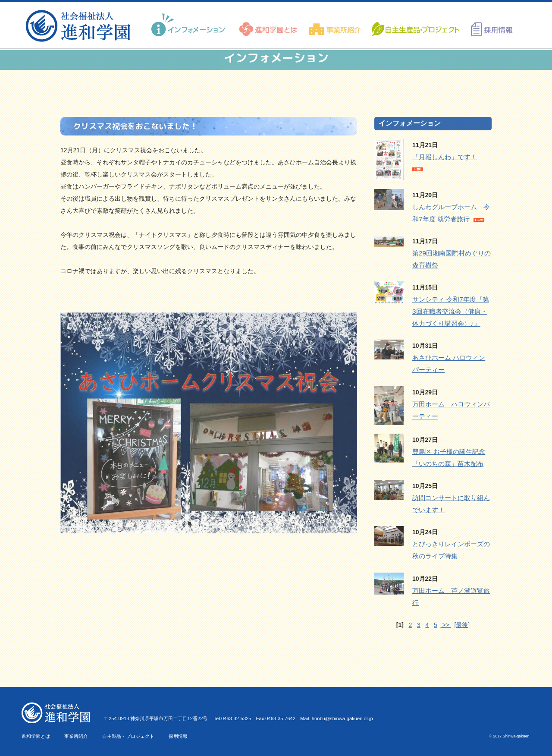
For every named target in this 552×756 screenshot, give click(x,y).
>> (446, 625)
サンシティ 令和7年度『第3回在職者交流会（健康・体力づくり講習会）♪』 (451, 311)
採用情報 (178, 736)
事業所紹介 (76, 736)
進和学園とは (36, 736)
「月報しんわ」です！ (445, 157)
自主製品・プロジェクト (128, 736)
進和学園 (81, 26)
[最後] (462, 625)
